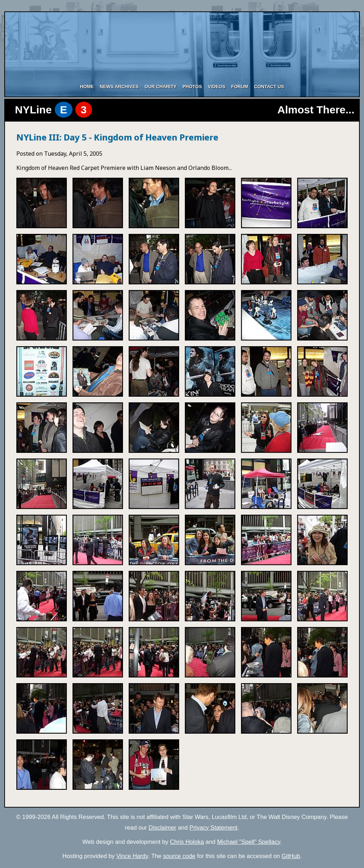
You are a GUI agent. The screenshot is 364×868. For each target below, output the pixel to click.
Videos (217, 87)
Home (87, 87)
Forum (240, 87)
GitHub (291, 856)
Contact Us (269, 87)
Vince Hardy (132, 856)
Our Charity (161, 87)
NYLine (53, 110)
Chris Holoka (187, 842)
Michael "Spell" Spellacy (249, 842)
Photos (192, 87)
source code (179, 856)
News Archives (119, 87)
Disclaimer (162, 828)
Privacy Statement (213, 828)
